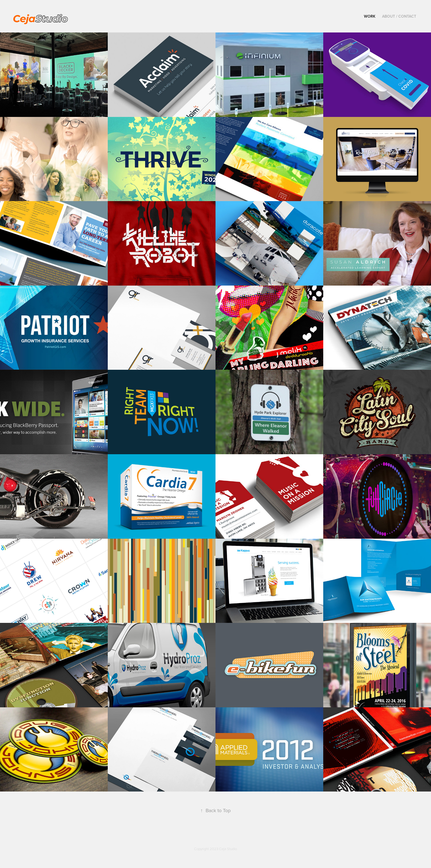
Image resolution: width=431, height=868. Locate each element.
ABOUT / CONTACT (399, 16)
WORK (370, 16)
